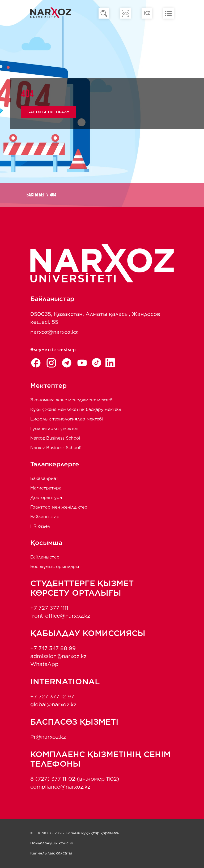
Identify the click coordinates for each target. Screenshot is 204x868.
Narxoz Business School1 (56, 448)
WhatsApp (44, 664)
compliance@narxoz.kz (60, 787)
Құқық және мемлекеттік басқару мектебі (76, 409)
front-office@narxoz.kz (60, 616)
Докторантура (46, 498)
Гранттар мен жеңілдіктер (59, 507)
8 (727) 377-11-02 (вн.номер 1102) (75, 779)
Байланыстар (45, 517)
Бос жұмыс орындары (55, 567)
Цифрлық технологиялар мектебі (67, 419)
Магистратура (46, 488)
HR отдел (40, 526)
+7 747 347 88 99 (53, 648)
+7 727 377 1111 (49, 608)
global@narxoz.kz (53, 704)
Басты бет (36, 195)
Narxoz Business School (55, 438)
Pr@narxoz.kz (48, 737)
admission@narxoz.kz (58, 656)
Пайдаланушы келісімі (52, 843)
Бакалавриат (44, 478)
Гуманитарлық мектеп (54, 429)
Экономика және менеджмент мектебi (72, 400)
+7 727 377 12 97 (52, 697)
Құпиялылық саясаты (51, 853)
